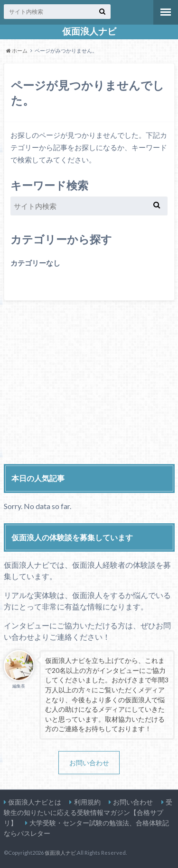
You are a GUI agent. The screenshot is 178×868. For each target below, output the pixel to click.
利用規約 (87, 802)
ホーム (17, 50)
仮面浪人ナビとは (35, 802)
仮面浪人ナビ (89, 31)
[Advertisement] (89, 386)
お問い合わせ (89, 763)
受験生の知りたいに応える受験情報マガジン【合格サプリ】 (88, 812)
